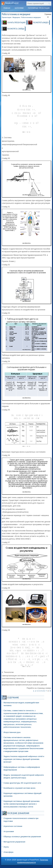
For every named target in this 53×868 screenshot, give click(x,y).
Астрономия (9, 831)
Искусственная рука (12, 732)
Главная (7, 8)
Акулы (6, 847)
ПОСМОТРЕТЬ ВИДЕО (41, 22)
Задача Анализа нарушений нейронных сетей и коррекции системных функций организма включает (24, 759)
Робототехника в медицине (31, 17)
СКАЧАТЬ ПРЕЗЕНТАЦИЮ (16, 22)
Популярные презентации (39, 8)
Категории (19, 8)
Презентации (7, 17)
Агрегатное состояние (13, 826)
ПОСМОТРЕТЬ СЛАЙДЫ (16, 29)
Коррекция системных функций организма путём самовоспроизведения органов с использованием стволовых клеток (22, 804)
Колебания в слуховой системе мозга (19, 788)
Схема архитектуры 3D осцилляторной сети (22, 783)
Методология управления (14, 842)
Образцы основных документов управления (22, 837)
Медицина (16, 17)
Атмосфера (8, 852)
